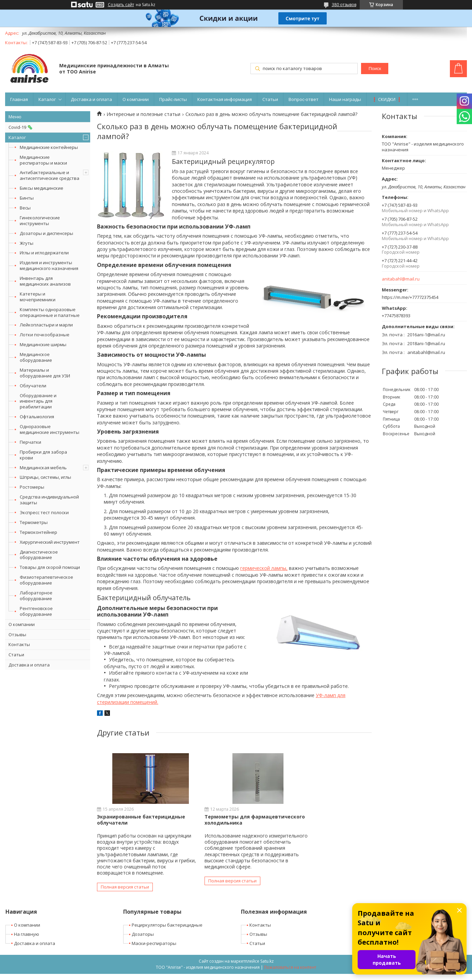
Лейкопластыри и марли (46, 325)
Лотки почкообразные (45, 335)
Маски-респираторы (154, 949)
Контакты (19, 644)
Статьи (270, 99)
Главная (19, 99)
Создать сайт (121, 5)
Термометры (34, 522)
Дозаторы (143, 940)
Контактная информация (225, 99)
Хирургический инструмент (50, 542)
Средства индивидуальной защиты (49, 500)
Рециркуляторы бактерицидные (167, 931)
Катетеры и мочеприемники (38, 297)
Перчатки (30, 442)
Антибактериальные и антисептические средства (50, 175)
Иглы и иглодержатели (44, 253)
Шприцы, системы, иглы (45, 477)
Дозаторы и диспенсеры (46, 233)
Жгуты (27, 243)
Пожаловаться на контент (290, 973)
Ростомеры (32, 487)
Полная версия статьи (125, 893)
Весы (25, 208)
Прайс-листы (173, 99)
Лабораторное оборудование (36, 596)
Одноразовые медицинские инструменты (50, 429)
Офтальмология (37, 417)
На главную (27, 940)
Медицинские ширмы (43, 344)
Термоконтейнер (38, 532)
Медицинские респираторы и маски (43, 160)
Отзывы (17, 635)
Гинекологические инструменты (40, 221)
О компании (136, 99)
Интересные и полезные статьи (143, 114)
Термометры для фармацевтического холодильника (215, 823)
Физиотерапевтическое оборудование (46, 580)
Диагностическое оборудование (39, 555)
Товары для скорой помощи (50, 567)
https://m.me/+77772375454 (410, 297)
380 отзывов (344, 5)
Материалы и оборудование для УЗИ (45, 373)
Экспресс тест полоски (44, 512)
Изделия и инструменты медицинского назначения (49, 265)
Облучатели (33, 386)
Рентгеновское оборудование (36, 611)
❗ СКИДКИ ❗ (387, 99)
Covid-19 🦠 (21, 127)
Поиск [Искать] (375, 69)
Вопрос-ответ (304, 99)
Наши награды (345, 99)
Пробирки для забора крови (43, 455)
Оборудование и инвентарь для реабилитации (38, 401)
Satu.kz (267, 967)
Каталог (47, 99)
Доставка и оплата (91, 99)
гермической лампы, (264, 568)
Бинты (27, 198)
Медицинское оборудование (36, 357)
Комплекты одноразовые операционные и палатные (50, 312)
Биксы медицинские (42, 188)
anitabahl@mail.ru (401, 279)
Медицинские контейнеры (49, 147)
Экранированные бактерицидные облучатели (141, 820)
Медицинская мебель (43, 468)
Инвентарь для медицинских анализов (45, 281)
